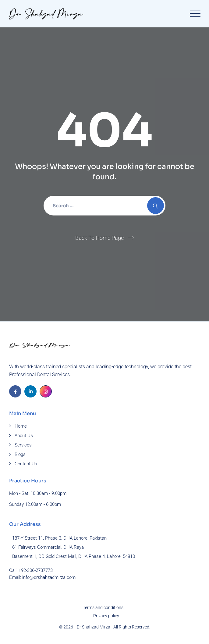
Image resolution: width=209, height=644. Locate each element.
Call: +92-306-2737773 (31, 570)
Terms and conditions (103, 607)
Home (21, 426)
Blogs (20, 454)
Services (23, 445)
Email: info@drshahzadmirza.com (42, 577)
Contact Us (26, 464)
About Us (24, 436)
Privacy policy (106, 616)
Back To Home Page (99, 238)
